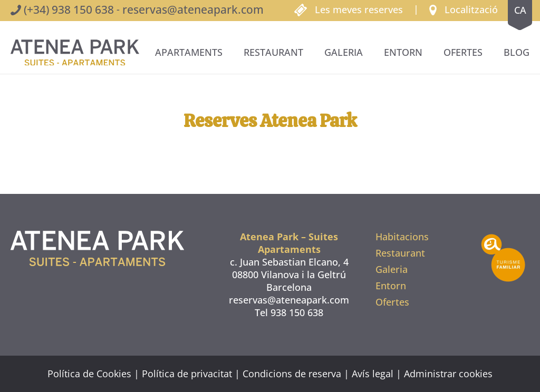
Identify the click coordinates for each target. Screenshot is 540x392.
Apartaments (189, 52)
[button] (464, 9)
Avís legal (373, 374)
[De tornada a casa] (75, 53)
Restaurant (273, 52)
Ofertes (463, 52)
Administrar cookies (448, 374)
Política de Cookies (89, 374)
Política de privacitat (187, 374)
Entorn (403, 52)
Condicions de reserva (292, 374)
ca (520, 10)
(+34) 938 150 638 (69, 9)
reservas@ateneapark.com (193, 9)
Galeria (344, 52)
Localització (471, 9)
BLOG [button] (517, 52)
